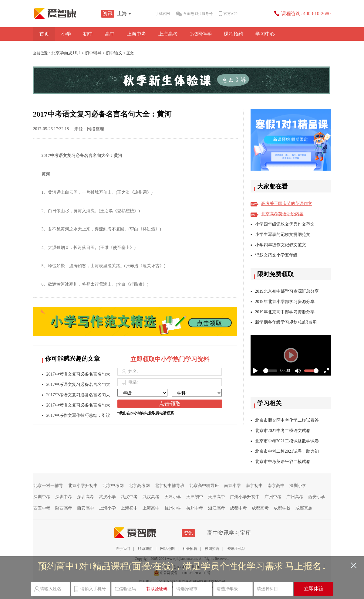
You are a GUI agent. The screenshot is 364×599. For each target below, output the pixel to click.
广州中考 (273, 497)
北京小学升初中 (83, 486)
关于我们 (123, 549)
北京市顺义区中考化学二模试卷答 (287, 420)
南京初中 (254, 486)
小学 (66, 34)
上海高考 (168, 34)
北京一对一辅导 (48, 486)
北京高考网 (139, 486)
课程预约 (234, 34)
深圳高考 (86, 497)
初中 (88, 34)
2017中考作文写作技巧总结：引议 (78, 415)
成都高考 (260, 508)
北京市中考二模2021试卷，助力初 (287, 451)
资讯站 (148, 533)
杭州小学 (173, 508)
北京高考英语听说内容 (282, 214)
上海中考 (136, 34)
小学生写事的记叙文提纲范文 (283, 235)
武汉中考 (129, 497)
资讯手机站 (236, 549)
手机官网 (158, 14)
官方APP (228, 14)
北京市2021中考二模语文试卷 (283, 431)
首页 (44, 34)
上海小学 (107, 508)
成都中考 (238, 508)
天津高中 (217, 497)
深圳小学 (298, 486)
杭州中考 (195, 508)
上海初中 (129, 508)
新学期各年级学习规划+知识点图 (286, 322)
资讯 (108, 14)
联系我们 (145, 549)
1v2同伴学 (201, 34)
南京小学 (232, 486)
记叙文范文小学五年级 (276, 255)
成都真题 (304, 508)
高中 (110, 34)
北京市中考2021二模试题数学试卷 (287, 441)
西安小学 (317, 497)
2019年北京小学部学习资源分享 (285, 302)
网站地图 (167, 549)
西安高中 (86, 508)
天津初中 (195, 497)
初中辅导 (93, 53)
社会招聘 (190, 549)
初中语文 (114, 53)
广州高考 (295, 497)
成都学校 (282, 508)
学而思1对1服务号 (194, 14)
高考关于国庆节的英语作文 (287, 204)
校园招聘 (212, 549)
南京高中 (276, 486)
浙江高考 (217, 508)
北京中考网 (113, 486)
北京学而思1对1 (66, 53)
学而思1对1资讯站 (68, 13)
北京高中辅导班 (204, 486)
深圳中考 (42, 497)
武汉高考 (151, 497)
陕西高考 (64, 508)
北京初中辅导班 (170, 486)
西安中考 (42, 508)
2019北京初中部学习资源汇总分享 (287, 291)
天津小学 (173, 497)
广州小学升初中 (245, 497)
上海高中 (151, 508)
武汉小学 (107, 497)
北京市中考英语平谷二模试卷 (283, 462)
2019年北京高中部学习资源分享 (285, 312)
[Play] (291, 355)
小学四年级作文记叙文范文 (281, 245)
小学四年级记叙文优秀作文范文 (285, 224)
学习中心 (265, 34)
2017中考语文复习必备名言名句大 (78, 374)
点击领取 (170, 404)
